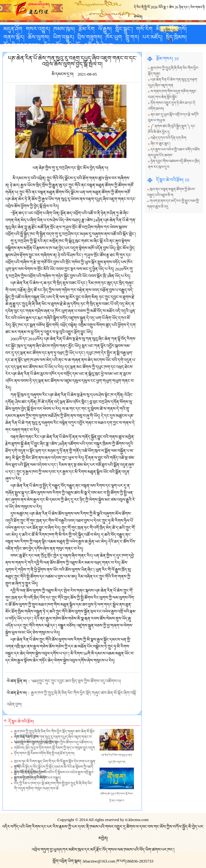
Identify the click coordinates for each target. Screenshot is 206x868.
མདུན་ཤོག (13, 29)
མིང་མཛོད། (54, 45)
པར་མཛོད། (152, 37)
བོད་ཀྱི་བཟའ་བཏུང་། (22, 45)
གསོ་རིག (144, 29)
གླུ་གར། (132, 37)
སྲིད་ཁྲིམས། (176, 37)
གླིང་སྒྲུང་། (124, 29)
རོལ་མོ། (74, 45)
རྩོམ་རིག (86, 29)
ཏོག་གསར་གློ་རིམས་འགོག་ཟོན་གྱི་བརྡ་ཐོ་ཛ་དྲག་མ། (44, 753)
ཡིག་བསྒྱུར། (63, 37)
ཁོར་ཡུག (114, 37)
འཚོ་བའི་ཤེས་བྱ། (99, 45)
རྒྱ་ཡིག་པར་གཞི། (169, 30)
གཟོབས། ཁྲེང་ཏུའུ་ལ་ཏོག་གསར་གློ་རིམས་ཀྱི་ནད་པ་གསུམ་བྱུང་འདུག (55, 748)
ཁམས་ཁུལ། (64, 29)
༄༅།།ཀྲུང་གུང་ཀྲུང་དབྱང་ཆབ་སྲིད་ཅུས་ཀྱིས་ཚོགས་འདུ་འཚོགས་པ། (76, 681)
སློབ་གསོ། (178, 29)
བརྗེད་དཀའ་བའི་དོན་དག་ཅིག (168, 138)
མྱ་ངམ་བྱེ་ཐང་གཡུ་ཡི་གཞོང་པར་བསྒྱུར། (38, 778)
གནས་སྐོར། (14, 37)
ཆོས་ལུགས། (39, 37)
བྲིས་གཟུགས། (90, 37)
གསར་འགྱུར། (38, 29)
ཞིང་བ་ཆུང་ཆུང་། (161, 144)
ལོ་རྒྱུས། (105, 29)
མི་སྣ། (161, 29)
